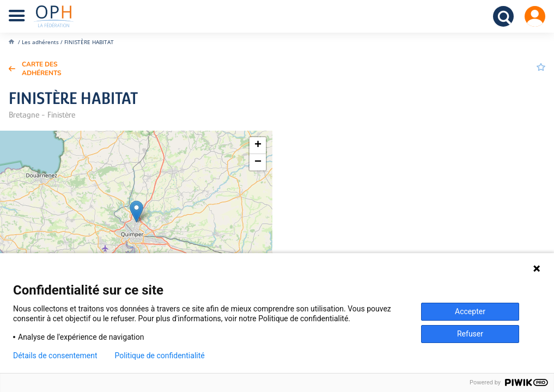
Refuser (470, 334)
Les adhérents (40, 42)
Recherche (503, 16)
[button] (136, 212)
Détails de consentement (55, 356)
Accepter (470, 311)
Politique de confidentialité (160, 356)
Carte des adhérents (42, 69)
